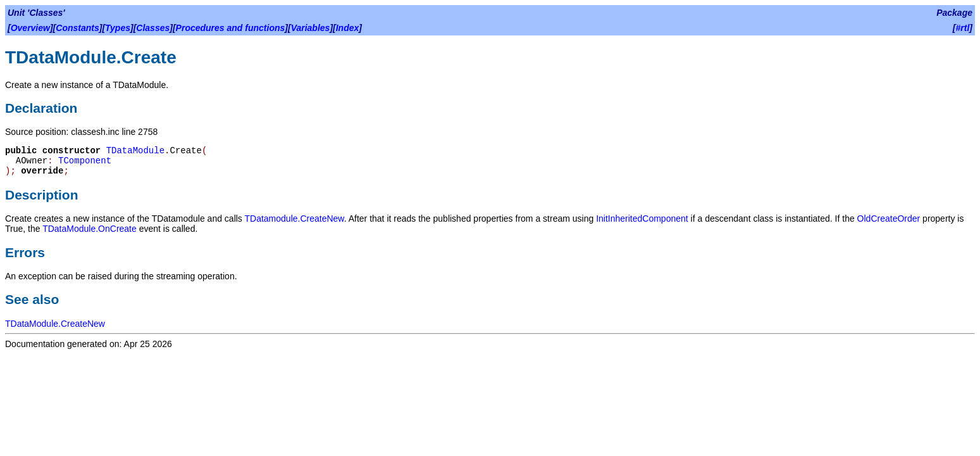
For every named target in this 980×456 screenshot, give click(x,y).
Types (118, 28)
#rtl (963, 28)
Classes (153, 28)
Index (348, 28)
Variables (311, 28)
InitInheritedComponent (642, 218)
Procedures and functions (231, 28)
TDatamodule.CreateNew (295, 218)
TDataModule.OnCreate (90, 229)
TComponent (85, 161)
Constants (77, 28)
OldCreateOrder (889, 218)
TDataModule (135, 151)
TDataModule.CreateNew (55, 324)
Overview (30, 28)
